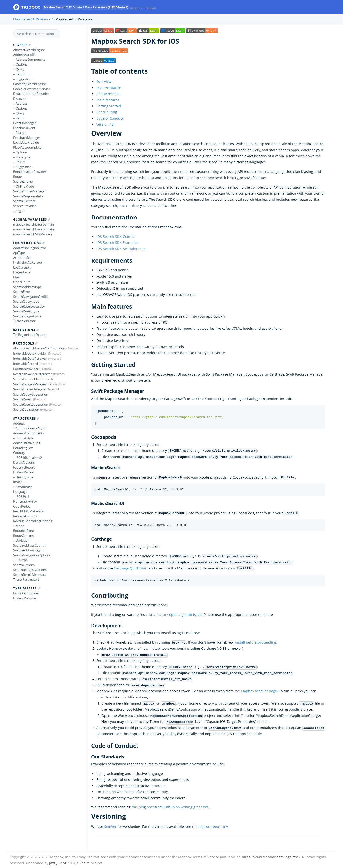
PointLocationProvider (30, 172)
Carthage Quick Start (131, 568)
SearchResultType (26, 311)
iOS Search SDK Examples (117, 243)
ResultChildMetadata (28, 511)
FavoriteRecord (24, 467)
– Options (20, 64)
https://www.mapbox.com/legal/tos (270, 857)
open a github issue (185, 614)
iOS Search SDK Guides (115, 236)
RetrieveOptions (25, 516)
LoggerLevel (22, 272)
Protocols (25, 343)
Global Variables (32, 219)
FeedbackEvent (24, 128)
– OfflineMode (24, 186)
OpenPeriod (22, 506)
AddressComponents (29, 433)
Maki (17, 277)
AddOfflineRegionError (30, 248)
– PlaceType (22, 157)
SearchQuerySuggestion (31, 394)
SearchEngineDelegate (29, 389)
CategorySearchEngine (29, 84)
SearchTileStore (24, 201)
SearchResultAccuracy (29, 306)
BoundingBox (23, 448)
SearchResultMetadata (30, 575)
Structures (26, 419)
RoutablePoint (24, 531)
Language (20, 492)
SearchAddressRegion (29, 550)
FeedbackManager (27, 138)
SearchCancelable (26, 379)
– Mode (19, 526)
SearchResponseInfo (28, 196)
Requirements (108, 94)
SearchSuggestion (26, 409)
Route (18, 177)
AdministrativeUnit (27, 443)
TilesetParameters (26, 579)
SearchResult (23, 399)
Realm (85, 863)
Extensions (26, 330)
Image (18, 482)
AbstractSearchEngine (29, 50)
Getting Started (109, 106)
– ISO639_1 (21, 497)
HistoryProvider (25, 598)
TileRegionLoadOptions (30, 335)
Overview (104, 82)
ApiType (19, 253)
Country (19, 453)
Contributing (107, 112)
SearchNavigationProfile (31, 297)
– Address (20, 103)
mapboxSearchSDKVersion (33, 234)
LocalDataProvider (27, 142)
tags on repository (213, 826)
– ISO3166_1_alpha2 (28, 458)
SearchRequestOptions (30, 570)
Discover (19, 99)
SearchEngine (23, 181)
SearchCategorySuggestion (33, 384)
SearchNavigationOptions (32, 555)
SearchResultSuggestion (31, 404)
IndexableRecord (25, 364)
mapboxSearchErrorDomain (34, 224)
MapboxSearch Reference (32, 19)
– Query (19, 69)
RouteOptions (23, 536)
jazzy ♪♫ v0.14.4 (62, 863)
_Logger (19, 211)
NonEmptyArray (25, 501)
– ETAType (20, 560)
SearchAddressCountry (30, 545)
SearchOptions (24, 565)
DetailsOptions (24, 462)
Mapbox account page (259, 691)
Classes (22, 45)
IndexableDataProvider (30, 353)
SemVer (110, 826)
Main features (108, 100)
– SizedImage (23, 487)
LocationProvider (26, 369)
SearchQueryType (26, 301)
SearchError (22, 292)
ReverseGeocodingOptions (33, 521)
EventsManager (24, 123)
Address (19, 423)
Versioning (105, 124)
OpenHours (22, 282)
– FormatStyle (23, 438)
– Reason (20, 133)
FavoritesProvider (26, 593)
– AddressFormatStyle (29, 428)
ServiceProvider (24, 206)
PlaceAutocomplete (27, 147)
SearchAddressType (27, 287)
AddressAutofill (24, 55)
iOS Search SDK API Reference (121, 249)
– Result (19, 74)
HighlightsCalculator (28, 262)
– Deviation (21, 540)
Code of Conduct (110, 118)
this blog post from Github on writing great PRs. (171, 807)
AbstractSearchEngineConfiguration (39, 348)
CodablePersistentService (32, 89)
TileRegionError (24, 321)
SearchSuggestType (27, 316)
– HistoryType (23, 477)
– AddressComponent (29, 60)
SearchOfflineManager (29, 191)
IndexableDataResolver (30, 359)
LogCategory (22, 267)
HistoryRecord (24, 472)
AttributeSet (22, 258)
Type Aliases (27, 588)
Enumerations (29, 243)
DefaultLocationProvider (31, 94)
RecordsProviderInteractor (33, 374)
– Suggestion (22, 79)
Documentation (109, 88)
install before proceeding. (256, 642)
